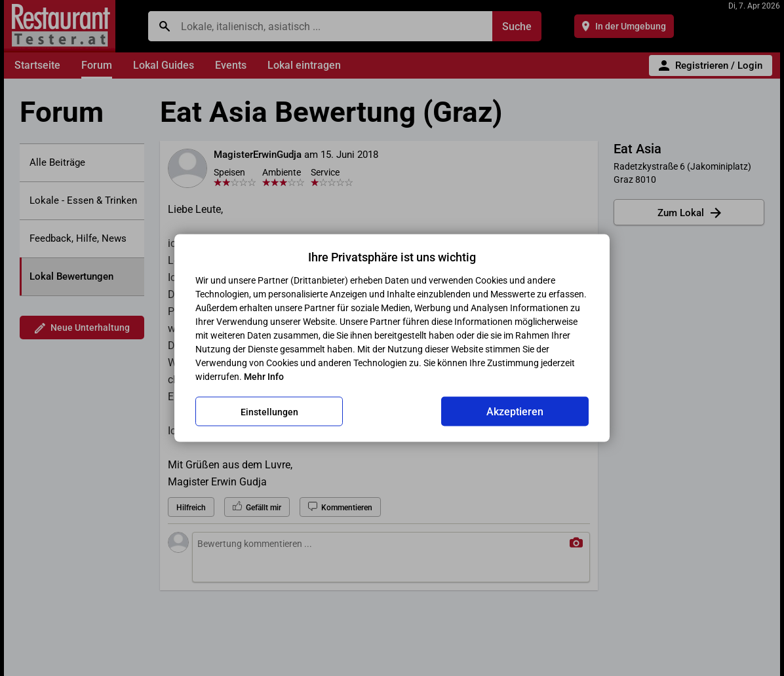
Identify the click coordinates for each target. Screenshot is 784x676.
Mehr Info (264, 377)
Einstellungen (269, 411)
